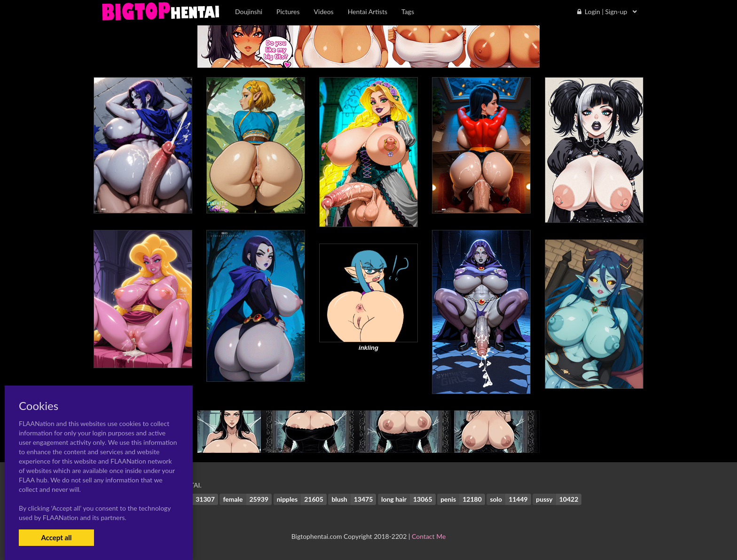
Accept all (56, 537)
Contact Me (429, 536)
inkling (368, 348)
